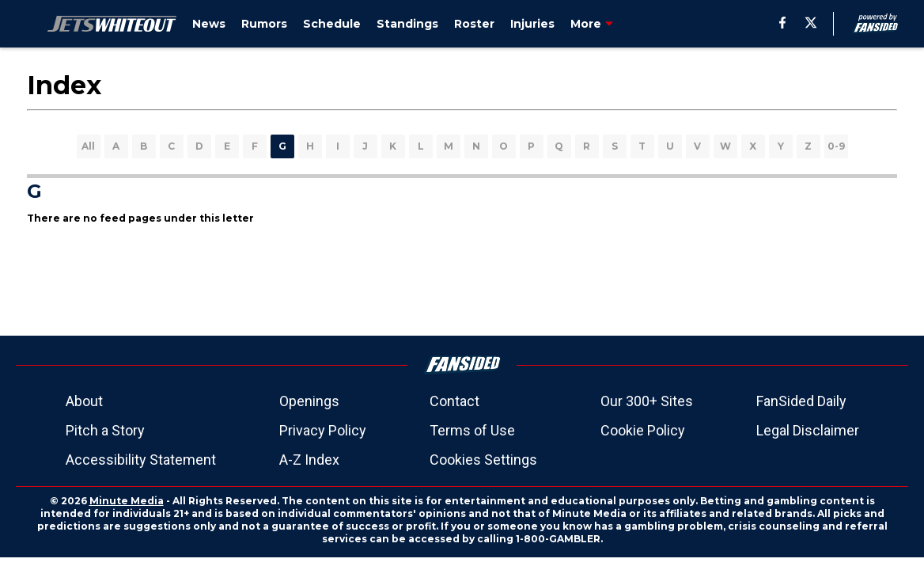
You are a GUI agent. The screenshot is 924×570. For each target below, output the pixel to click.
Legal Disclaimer (808, 430)
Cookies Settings (483, 460)
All (88, 146)
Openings (309, 401)
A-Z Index (309, 460)
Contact (454, 401)
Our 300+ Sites (647, 401)
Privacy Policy (323, 430)
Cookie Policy (643, 430)
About (84, 401)
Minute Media (127, 501)
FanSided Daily (801, 401)
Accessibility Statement (141, 460)
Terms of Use (472, 430)
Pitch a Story (105, 430)
